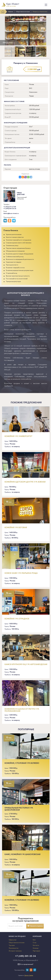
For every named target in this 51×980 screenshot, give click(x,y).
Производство (14, 948)
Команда (36, 948)
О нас (35, 943)
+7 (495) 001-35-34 (10, 209)
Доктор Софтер (29, 976)
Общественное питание (23, 12)
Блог (34, 940)
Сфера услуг (13, 940)
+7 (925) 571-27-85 (10, 207)
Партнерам (36, 951)
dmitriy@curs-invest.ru (11, 213)
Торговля (12, 945)
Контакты (36, 945)
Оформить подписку (35, 926)
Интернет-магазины (15, 951)
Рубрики (11, 12)
